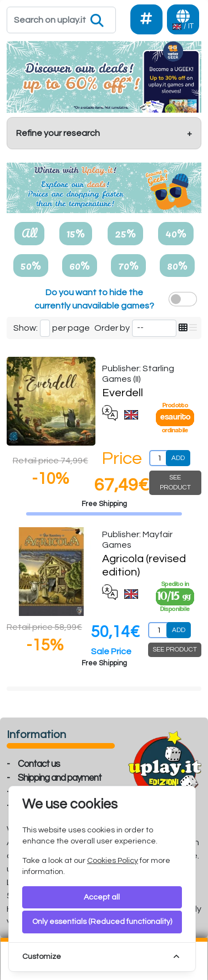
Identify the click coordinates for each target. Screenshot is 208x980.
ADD (178, 458)
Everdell (123, 393)
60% (80, 265)
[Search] (61, 20)
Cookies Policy (113, 861)
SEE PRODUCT (175, 483)
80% (177, 265)
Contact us (39, 764)
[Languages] (183, 19)
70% (128, 265)
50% (31, 265)
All (29, 233)
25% (125, 233)
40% (176, 233)
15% (76, 233)
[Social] (146, 19)
